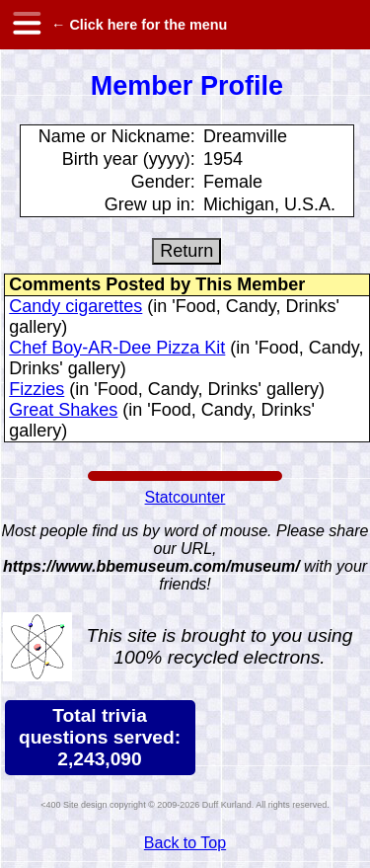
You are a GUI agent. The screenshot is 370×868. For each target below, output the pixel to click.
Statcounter (185, 497)
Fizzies (37, 389)
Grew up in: (150, 204)
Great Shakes (63, 410)
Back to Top (185, 843)
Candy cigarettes (75, 306)
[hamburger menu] (26, 25)
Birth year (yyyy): (129, 159)
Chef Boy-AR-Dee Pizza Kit (117, 348)
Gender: (163, 182)
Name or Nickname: (117, 136)
